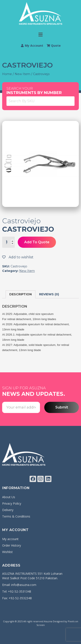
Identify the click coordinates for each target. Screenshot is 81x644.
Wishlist (7, 552)
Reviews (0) (49, 294)
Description (21, 294)
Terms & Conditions (16, 516)
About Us (9, 497)
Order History (12, 545)
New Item (22, 74)
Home (7, 74)
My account (10, 539)
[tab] (21, 294)
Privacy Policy (12, 503)
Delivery (8, 510)
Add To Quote (37, 242)
